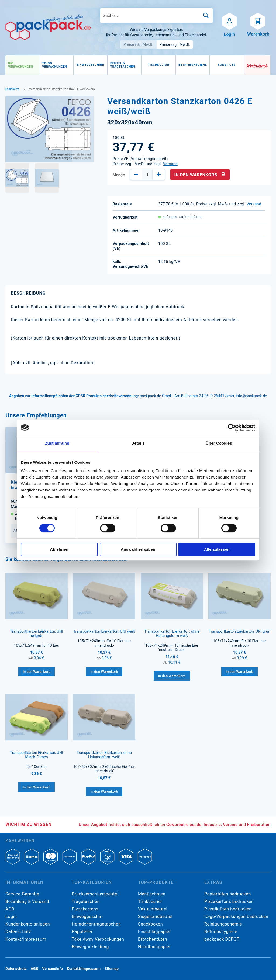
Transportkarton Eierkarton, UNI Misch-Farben (36, 755)
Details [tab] (138, 443)
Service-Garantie (22, 894)
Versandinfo (53, 969)
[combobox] (156, 15)
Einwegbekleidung (90, 947)
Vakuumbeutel (153, 909)
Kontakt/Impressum (26, 939)
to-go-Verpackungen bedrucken (236, 917)
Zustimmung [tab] (57, 443)
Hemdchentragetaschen (96, 924)
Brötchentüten (153, 939)
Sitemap (112, 969)
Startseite (12, 89)
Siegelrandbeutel (155, 917)
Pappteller (82, 932)
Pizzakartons (85, 909)
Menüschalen (152, 894)
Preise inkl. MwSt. (138, 44)
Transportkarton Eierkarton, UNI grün (240, 631)
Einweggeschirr (87, 917)
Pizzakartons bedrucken (229, 901)
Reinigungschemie (223, 924)
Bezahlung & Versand (27, 901)
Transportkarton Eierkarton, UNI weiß (104, 631)
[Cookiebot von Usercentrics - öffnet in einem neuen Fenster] (232, 428)
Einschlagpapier (154, 932)
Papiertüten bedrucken (228, 894)
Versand (170, 164)
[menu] (125, 65)
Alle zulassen (217, 549)
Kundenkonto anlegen (28, 924)
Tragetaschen (86, 901)
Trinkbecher (150, 901)
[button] (83, 129)
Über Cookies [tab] (219, 443)
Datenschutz (18, 932)
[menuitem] (22, 65)
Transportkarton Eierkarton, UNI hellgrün (36, 633)
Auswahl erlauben (138, 549)
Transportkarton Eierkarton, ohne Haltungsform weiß (172, 633)
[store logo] (48, 27)
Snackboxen (150, 924)
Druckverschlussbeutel (95, 894)
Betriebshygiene (221, 932)
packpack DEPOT (222, 939)
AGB (10, 909)
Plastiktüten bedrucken (228, 909)
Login (11, 917)
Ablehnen (59, 549)
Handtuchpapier (154, 947)
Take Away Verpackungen (98, 939)
